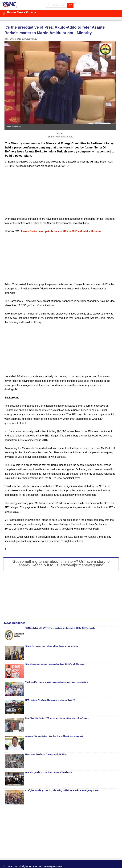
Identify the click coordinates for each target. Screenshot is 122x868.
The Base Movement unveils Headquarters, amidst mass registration (56, 682)
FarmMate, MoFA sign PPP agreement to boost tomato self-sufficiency (57, 718)
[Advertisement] (60, 194)
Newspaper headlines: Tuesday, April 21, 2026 (46, 754)
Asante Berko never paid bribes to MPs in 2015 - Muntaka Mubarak (61, 231)
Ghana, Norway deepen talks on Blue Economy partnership (52, 646)
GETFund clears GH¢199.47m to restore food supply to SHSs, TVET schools (60, 628)
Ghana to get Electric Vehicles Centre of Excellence (49, 772)
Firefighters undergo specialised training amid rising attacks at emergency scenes (62, 790)
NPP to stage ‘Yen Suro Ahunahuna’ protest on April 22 (50, 700)
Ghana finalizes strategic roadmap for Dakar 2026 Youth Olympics (55, 664)
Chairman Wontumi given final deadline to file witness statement (54, 736)
